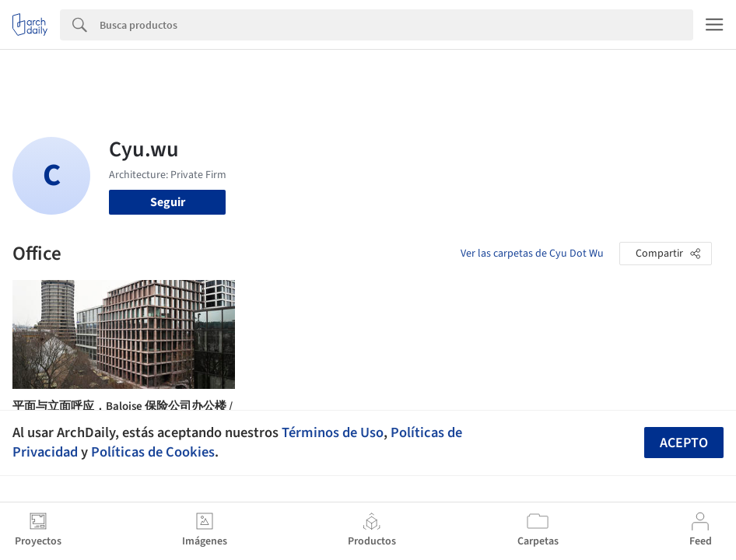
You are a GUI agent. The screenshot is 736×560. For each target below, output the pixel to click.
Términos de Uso (333, 432)
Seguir (168, 202)
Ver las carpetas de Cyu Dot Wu (532, 254)
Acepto (684, 443)
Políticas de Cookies (153, 452)
